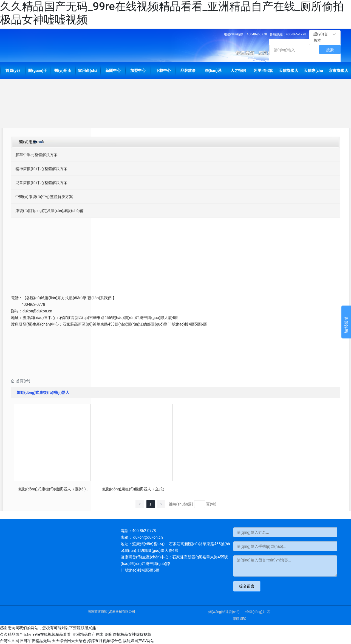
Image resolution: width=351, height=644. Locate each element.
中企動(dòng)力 (254, 612)
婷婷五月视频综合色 (104, 641)
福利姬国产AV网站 (139, 641)
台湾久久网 (10, 641)
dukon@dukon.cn (37, 311)
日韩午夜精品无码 (35, 641)
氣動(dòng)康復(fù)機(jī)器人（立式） (134, 489)
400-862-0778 (257, 34)
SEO (243, 619)
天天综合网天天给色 (69, 641)
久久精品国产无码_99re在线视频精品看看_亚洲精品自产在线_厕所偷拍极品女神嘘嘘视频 (76, 634)
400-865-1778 (296, 34)
